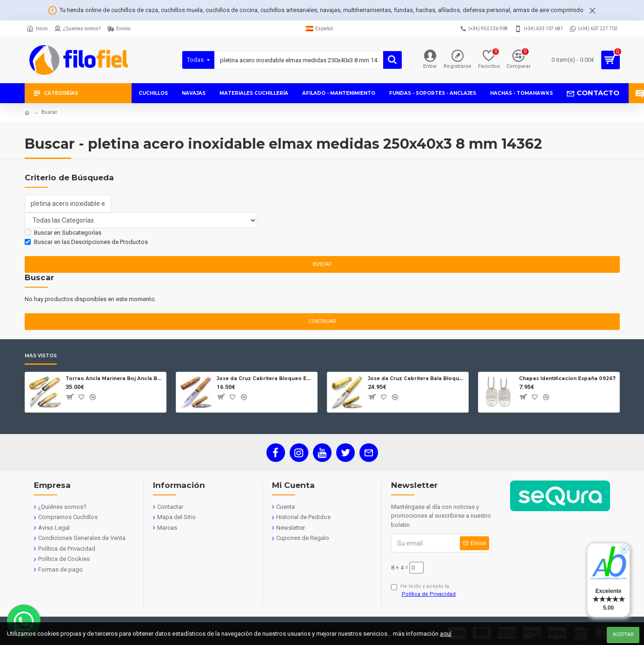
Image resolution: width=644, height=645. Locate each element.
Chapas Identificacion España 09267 (567, 378)
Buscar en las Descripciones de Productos (86, 242)
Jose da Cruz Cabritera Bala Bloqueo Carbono (416, 378)
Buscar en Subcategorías (63, 233)
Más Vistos (41, 356)
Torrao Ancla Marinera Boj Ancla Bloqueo (114, 378)
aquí (446, 634)
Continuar (322, 321)
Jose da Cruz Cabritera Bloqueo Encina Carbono (265, 378)
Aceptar (623, 635)
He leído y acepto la (424, 591)
